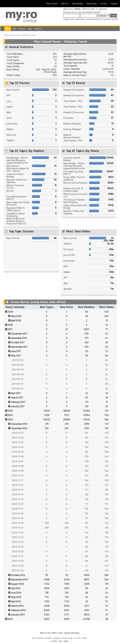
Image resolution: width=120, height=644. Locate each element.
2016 (10, 411)
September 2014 (19, 579)
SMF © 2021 (57, 633)
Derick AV (11, 135)
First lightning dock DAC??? (16, 198)
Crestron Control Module (15, 175)
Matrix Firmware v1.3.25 (15, 186)
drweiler (68, 289)
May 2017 (16, 356)
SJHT (9, 118)
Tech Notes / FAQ (73, 101)
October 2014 (18, 575)
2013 (10, 619)
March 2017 (17, 398)
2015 (10, 415)
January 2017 (17, 406)
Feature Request (72, 123)
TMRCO (10, 140)
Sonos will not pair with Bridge (75, 207)
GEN (66, 266)
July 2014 (16, 588)
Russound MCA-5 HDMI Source (15, 209)
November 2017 (19, 338)
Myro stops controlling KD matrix (18, 203)
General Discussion (74, 90)
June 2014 (16, 593)
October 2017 (18, 342)
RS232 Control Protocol (75, 183)
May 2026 (16, 316)
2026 (10, 312)
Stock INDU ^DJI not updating (74, 178)
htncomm (68, 249)
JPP (8, 95)
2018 (10, 325)
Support (114, 4)
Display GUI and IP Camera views (73, 190)
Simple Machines (72, 633)
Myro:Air (65, 4)
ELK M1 (10, 191)
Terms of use (67, 638)
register (103, 9)
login (93, 9)
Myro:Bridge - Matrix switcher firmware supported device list (17, 160)
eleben (10, 129)
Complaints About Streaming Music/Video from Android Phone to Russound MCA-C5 (16, 218)
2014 (10, 419)
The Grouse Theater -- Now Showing (75, 201)
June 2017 (16, 351)
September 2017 (19, 347)
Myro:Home (92, 4)
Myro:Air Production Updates (17, 181)
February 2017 (18, 402)
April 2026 (16, 320)
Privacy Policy (81, 638)
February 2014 (19, 610)
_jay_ (9, 101)
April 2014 (16, 601)
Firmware (68, 118)
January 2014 (18, 615)
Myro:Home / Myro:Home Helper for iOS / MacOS (18, 168)
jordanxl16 (108, 69)
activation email (91, 12)
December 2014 (19, 424)
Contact (104, 4)
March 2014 (17, 606)
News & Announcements (72, 136)
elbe (9, 112)
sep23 (10, 107)
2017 (10, 329)
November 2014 (19, 428)
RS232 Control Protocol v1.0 (75, 195)
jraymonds (12, 123)
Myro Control (52, 4)
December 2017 (19, 334)
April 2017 (16, 393)
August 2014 (17, 584)
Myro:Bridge (78, 4)
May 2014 (16, 597)
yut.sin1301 (69, 255)
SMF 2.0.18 (45, 633)
